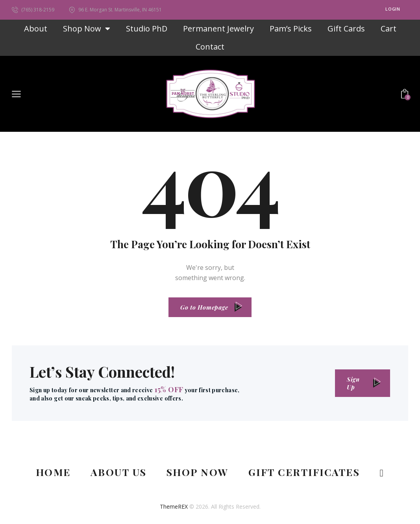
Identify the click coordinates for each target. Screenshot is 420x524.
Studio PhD (147, 29)
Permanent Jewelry (218, 29)
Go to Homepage (204, 307)
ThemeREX (174, 506)
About (36, 29)
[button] (16, 94)
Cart (389, 29)
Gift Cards (346, 29)
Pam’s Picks (291, 29)
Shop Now (87, 29)
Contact (210, 47)
